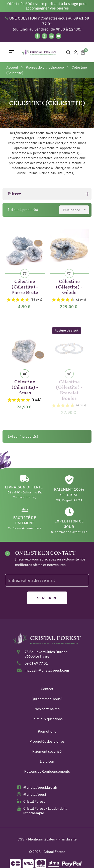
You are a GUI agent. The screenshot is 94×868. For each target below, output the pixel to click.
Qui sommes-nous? (47, 699)
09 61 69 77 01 (36, 663)
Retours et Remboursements (47, 771)
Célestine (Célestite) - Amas (25, 386)
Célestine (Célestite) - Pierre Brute (25, 286)
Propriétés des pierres (47, 741)
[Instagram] (44, 36)
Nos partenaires (47, 709)
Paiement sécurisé (47, 751)
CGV (21, 839)
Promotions (47, 731)
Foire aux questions (47, 719)
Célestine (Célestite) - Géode (69, 286)
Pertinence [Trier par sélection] (76, 210)
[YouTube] (58, 36)
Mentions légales (41, 839)
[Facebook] (37, 36)
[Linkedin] (51, 36)
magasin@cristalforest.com (47, 670)
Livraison (47, 761)
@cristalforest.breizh (40, 787)
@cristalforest (35, 794)
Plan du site (68, 839)
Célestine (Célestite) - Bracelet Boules (69, 389)
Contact (47, 689)
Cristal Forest (34, 801)
